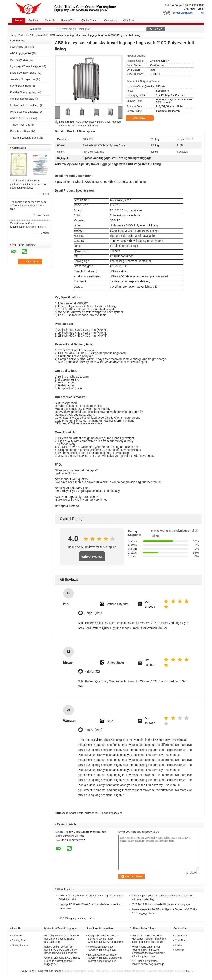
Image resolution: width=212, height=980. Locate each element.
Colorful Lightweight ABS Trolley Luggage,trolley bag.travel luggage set (62, 961)
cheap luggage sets (72, 813)
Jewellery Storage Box (23, 79)
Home (19, 21)
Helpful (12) (92, 672)
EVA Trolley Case (20, 47)
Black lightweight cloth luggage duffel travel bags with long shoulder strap (62, 939)
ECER (190, 971)
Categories (36, 29)
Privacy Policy (27, 971)
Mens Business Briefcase (24, 112)
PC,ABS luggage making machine (78, 918)
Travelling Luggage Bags (24, 138)
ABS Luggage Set (38, 35)
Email (201, 9)
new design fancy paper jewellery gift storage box (102, 948)
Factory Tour (68, 21)
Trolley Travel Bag (20, 125)
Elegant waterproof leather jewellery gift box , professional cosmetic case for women (105, 958)
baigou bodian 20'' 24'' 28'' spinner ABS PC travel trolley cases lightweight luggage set (61, 950)
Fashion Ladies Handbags (25, 105)
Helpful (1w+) (93, 730)
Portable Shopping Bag (23, 92)
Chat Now (189, 9)
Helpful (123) (93, 613)
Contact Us (110, 21)
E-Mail (179, 945)
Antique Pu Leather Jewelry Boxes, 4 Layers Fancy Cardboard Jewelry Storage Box (106, 939)
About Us (50, 21)
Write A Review (92, 557)
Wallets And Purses (21, 118)
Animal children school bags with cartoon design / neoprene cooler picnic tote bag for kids (149, 939)
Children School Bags (22, 99)
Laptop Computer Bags (23, 73)
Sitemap (180, 950)
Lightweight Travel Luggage (26, 66)
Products (34, 21)
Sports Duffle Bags (21, 86)
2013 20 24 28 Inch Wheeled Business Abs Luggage (161, 904)
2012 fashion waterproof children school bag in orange (148, 963)
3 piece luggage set (111, 813)
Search (158, 29)
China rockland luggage (50, 971)
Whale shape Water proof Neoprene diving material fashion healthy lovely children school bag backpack (148, 951)
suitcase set (92, 813)
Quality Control (90, 21)
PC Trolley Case (19, 60)
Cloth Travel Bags (20, 131)
